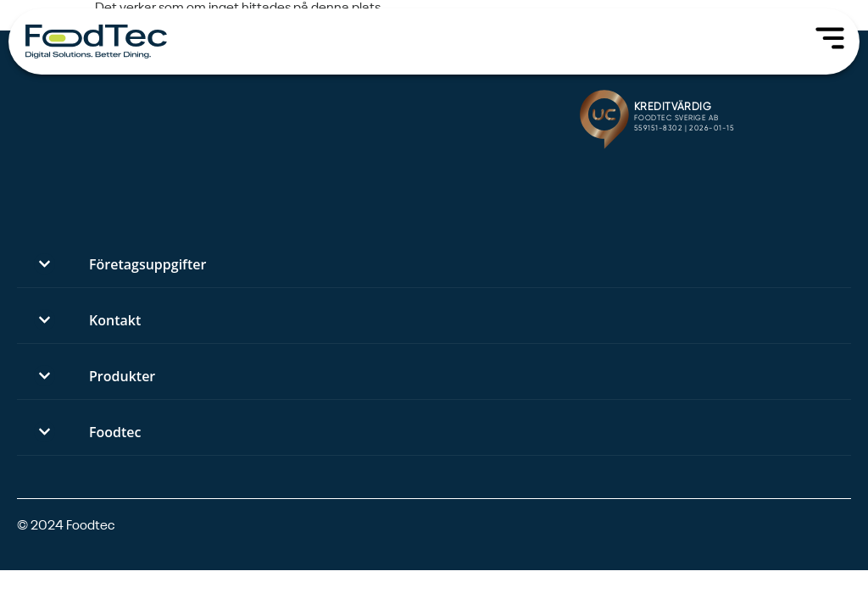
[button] (434, 264)
